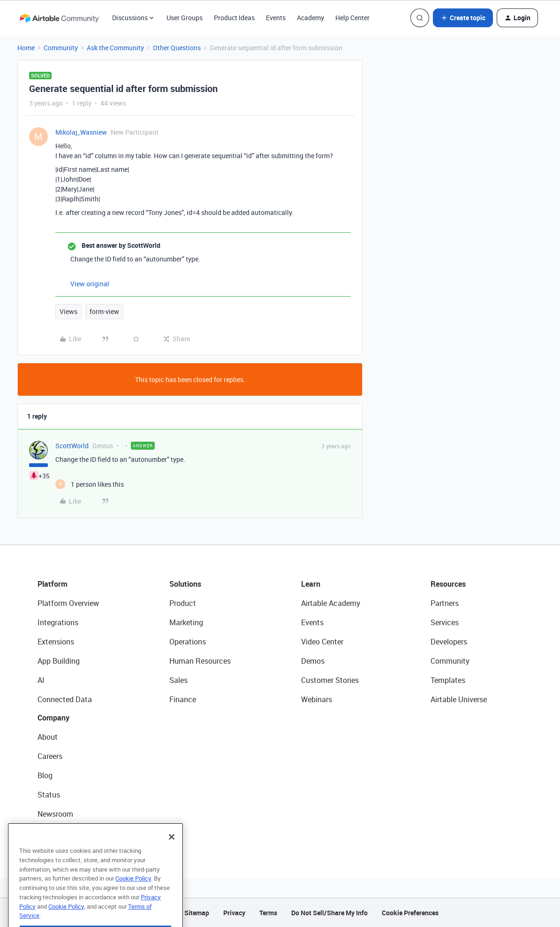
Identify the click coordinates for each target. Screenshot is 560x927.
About (48, 737)
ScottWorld (72, 446)
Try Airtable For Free (71, 833)
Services (445, 622)
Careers (50, 756)
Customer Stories (330, 680)
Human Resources (200, 661)
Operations (188, 642)
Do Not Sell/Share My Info (329, 913)
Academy (310, 18)
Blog (45, 775)
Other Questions (177, 48)
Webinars (317, 699)
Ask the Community (115, 48)
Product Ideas (234, 18)
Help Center (352, 18)
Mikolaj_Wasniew (81, 132)
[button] (463, 18)
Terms (268, 913)
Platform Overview (68, 603)
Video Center (322, 642)
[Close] (172, 855)
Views (68, 311)
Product (183, 603)
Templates (448, 680)
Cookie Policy (133, 896)
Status (49, 795)
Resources (448, 584)
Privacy (234, 913)
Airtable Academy (331, 603)
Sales (178, 680)
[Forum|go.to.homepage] (59, 18)
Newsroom (55, 814)
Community (61, 48)
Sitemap (197, 913)
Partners (445, 603)
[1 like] (90, 484)
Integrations (58, 622)
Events (276, 18)
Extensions (56, 642)
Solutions (185, 584)
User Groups (185, 18)
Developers (449, 642)
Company (53, 718)
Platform (53, 584)
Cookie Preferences (410, 913)
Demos (313, 661)
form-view (104, 311)
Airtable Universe (459, 699)
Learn (311, 584)
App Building (59, 661)
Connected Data (65, 699)
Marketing (186, 622)
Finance (183, 699)
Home (26, 48)
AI (41, 680)
